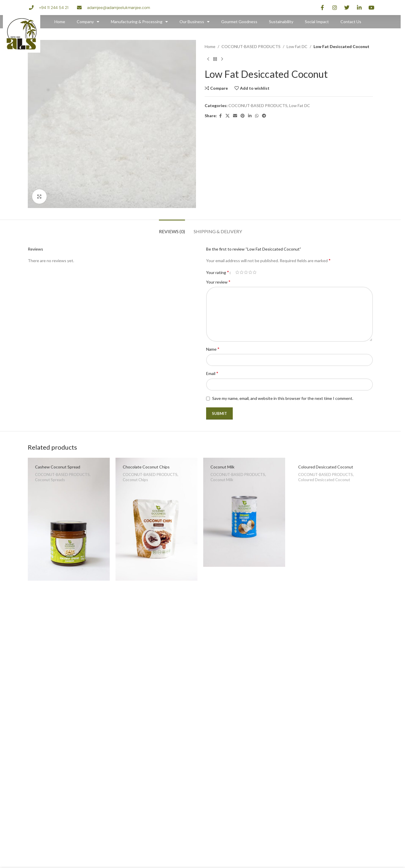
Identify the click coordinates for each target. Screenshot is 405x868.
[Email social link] (235, 116)
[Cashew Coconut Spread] (69, 519)
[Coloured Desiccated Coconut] (332, 485)
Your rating (218, 272)
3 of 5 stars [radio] (246, 272)
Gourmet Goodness (239, 22)
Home (60, 22)
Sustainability (281, 22)
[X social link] (228, 116)
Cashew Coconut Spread (58, 467)
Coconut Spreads (50, 480)
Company (88, 22)
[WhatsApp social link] (257, 116)
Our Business (195, 22)
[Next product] (222, 59)
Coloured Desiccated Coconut (326, 467)
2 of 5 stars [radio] (242, 272)
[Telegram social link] (264, 116)
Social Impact (317, 22)
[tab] (172, 228)
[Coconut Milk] (244, 512)
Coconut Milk (222, 467)
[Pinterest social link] (243, 116)
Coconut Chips (135, 480)
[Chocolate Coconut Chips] (156, 519)
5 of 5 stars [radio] (255, 272)
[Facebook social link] (220, 116)
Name (213, 349)
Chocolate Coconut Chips (146, 467)
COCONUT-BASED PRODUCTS (251, 46)
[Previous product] (208, 59)
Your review (218, 282)
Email (212, 373)
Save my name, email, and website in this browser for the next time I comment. (283, 398)
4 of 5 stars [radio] (250, 272)
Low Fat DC (297, 46)
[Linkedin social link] (250, 116)
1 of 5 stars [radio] (237, 272)
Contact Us (351, 22)
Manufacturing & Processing (139, 22)
